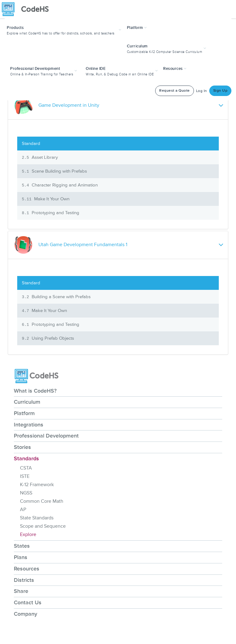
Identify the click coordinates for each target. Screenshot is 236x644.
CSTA (26, 468)
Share (21, 591)
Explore (28, 534)
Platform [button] (137, 28)
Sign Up (220, 91)
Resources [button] (175, 69)
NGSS (26, 493)
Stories (22, 447)
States (22, 546)
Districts (24, 580)
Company (26, 614)
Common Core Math (42, 501)
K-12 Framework (37, 485)
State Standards (37, 518)
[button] (65, 30)
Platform (24, 413)
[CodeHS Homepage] (28, 9)
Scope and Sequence (43, 526)
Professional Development (46, 436)
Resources (27, 569)
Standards (26, 458)
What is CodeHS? (35, 391)
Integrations (29, 425)
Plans (21, 557)
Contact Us (28, 602)
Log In (202, 91)
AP (23, 510)
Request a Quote (175, 91)
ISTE (25, 476)
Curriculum (27, 402)
